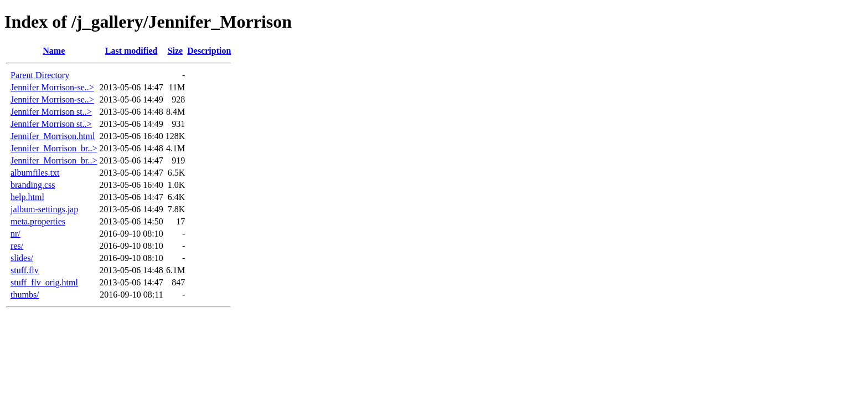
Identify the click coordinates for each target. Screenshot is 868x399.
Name (54, 51)
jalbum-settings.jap (44, 209)
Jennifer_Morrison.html (53, 136)
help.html (27, 197)
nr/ (15, 234)
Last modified (131, 51)
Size (175, 51)
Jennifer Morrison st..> (51, 112)
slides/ (22, 258)
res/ (17, 246)
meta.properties (38, 221)
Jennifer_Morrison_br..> (54, 148)
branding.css (33, 185)
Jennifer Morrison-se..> (52, 87)
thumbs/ (25, 295)
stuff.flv (25, 270)
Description (209, 51)
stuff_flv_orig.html (44, 282)
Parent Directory (40, 75)
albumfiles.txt (35, 173)
